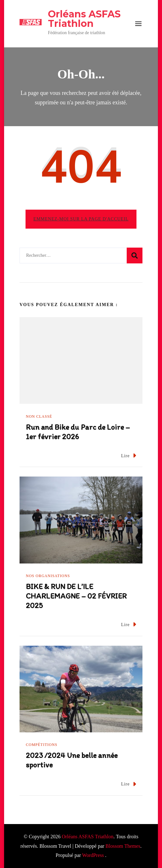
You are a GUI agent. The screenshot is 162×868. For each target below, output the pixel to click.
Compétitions (42, 745)
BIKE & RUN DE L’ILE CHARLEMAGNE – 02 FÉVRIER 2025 (76, 596)
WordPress (93, 855)
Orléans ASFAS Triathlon (84, 19)
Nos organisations (48, 576)
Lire (129, 456)
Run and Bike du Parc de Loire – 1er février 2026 (78, 432)
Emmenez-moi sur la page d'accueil (81, 219)
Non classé (39, 416)
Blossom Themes (123, 846)
